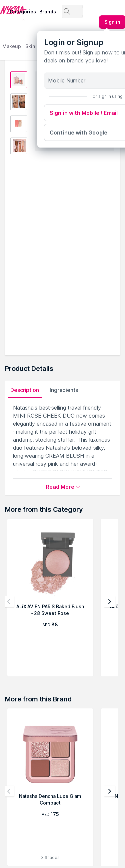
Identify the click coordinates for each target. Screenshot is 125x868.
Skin (30, 46)
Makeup (11, 46)
